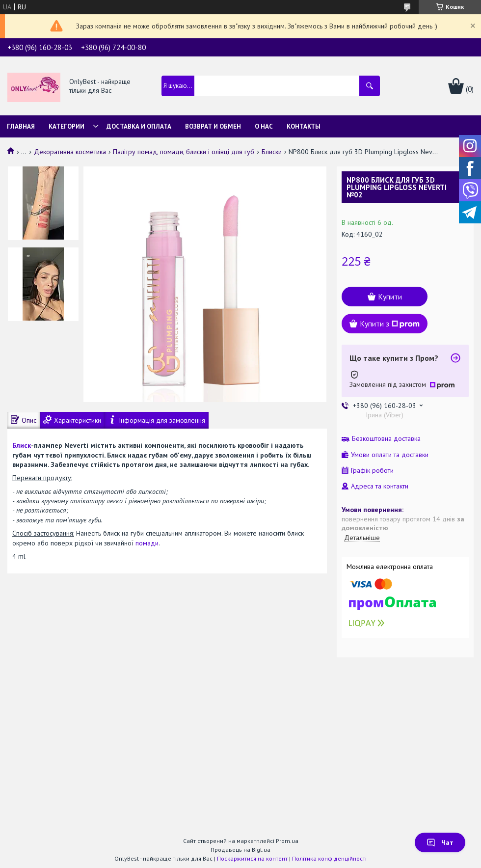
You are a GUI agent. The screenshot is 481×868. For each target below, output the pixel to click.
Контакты (304, 126)
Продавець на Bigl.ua (240, 850)
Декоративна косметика (70, 152)
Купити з (390, 324)
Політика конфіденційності (329, 858)
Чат (440, 842)
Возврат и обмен (213, 126)
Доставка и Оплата (139, 126)
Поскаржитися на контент (252, 858)
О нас (264, 126)
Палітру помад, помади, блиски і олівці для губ (184, 152)
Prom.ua (287, 841)
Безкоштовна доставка (386, 439)
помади (147, 543)
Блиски (272, 152)
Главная (21, 126)
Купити (390, 297)
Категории (67, 126)
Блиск (22, 445)
